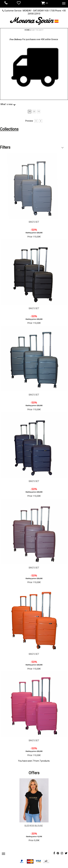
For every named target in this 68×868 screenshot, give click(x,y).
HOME (27, 30)
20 (30, 112)
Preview (29, 121)
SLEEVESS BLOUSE (34, 826)
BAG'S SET (34, 222)
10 (39, 112)
